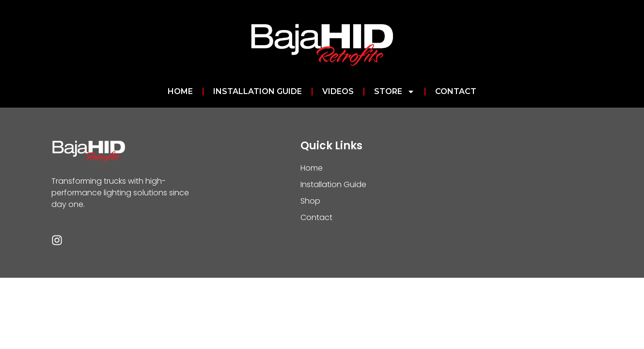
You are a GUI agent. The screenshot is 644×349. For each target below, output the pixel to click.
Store (394, 92)
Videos (338, 91)
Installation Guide (258, 91)
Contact (456, 91)
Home (180, 91)
